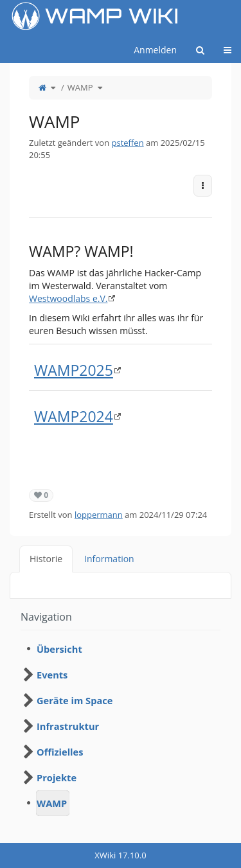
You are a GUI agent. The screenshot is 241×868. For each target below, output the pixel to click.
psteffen (128, 143)
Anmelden (155, 50)
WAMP (80, 87)
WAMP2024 (74, 416)
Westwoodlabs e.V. (68, 298)
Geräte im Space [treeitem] (75, 700)
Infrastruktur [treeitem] (68, 726)
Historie (46, 559)
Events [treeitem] (52, 675)
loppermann (99, 515)
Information (109, 559)
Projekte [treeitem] (57, 777)
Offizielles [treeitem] (60, 752)
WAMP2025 (74, 370)
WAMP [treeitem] (52, 803)
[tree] (121, 726)
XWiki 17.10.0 (120, 855)
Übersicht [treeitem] (59, 649)
